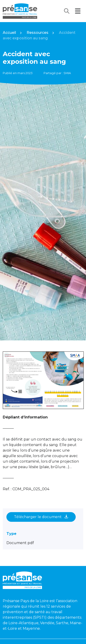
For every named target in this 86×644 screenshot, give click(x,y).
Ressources (37, 33)
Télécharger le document (41, 517)
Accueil (9, 33)
